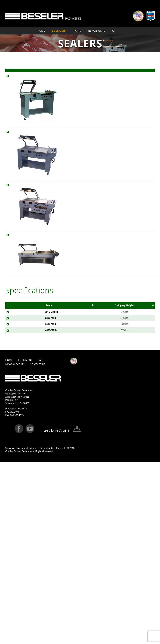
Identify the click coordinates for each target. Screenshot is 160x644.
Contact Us (38, 521)
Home (9, 517)
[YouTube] (30, 585)
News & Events (15, 521)
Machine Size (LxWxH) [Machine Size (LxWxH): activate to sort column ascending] (112, 436)
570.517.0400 (12, 569)
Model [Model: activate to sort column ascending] (77, 72)
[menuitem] (45, 31)
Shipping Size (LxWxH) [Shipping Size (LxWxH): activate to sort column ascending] (147, 436)
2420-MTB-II (17, 455)
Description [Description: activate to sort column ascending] (99, 72)
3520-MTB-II (17, 468)
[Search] (113, 31)
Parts (41, 517)
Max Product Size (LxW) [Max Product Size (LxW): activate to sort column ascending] (38, 436)
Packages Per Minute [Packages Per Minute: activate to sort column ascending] (57, 436)
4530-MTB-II (17, 480)
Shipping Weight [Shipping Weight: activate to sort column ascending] (129, 434)
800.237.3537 (20, 565)
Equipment (25, 517)
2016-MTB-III (17, 446)
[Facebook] (19, 585)
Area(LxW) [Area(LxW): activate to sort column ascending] (75, 433)
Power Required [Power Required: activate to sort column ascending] (94, 434)
